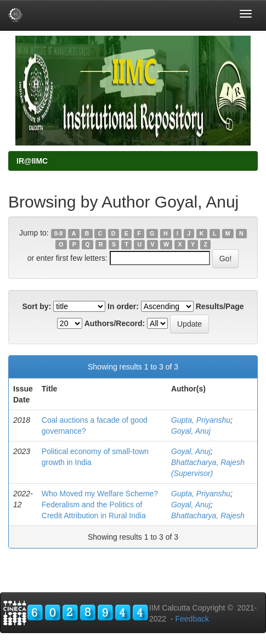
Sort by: (36, 306)
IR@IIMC (32, 161)
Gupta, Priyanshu (201, 420)
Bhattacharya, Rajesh (208, 516)
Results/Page (220, 306)
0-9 (58, 233)
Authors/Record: (115, 323)
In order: (123, 306)
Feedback (192, 619)
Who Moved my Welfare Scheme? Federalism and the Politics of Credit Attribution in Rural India (100, 505)
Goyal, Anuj (191, 431)
